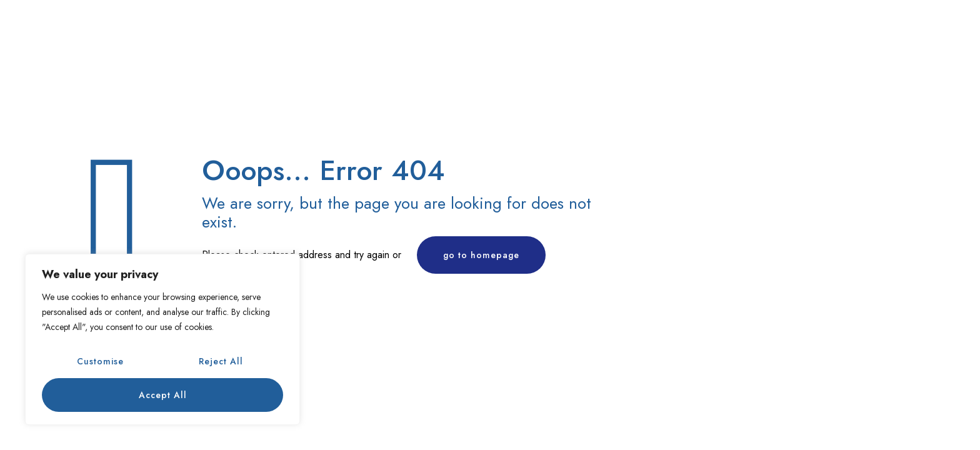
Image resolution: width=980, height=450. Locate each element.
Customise (100, 361)
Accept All (163, 395)
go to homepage (481, 255)
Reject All (221, 361)
